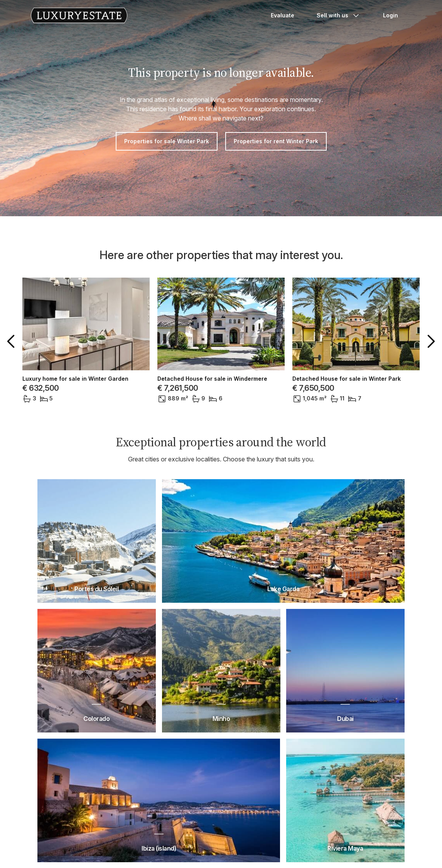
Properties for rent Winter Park (276, 141)
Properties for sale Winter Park (167, 141)
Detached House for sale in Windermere (212, 379)
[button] (12, 341)
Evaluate (283, 15)
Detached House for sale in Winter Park (347, 379)
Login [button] (391, 15)
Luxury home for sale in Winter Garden (75, 379)
